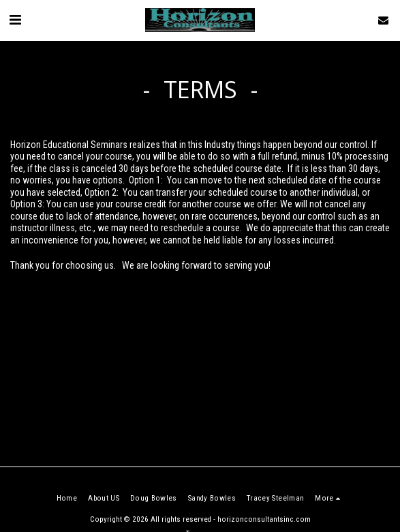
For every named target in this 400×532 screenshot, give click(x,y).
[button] (15, 20)
